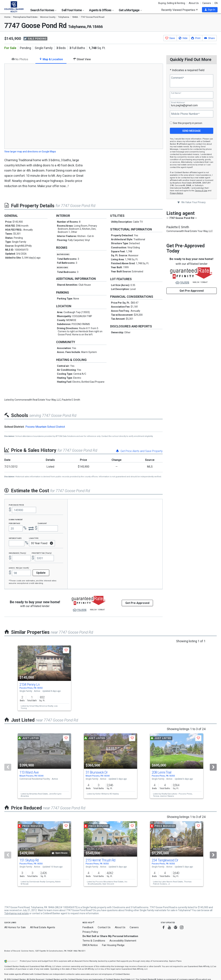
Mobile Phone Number (185, 114)
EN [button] (216, 3)
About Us (194, 3)
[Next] (213, 767)
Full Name (176, 93)
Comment (177, 78)
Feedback (88, 927)
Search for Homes (43, 10)
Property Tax (42, 553)
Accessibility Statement (123, 941)
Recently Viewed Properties (179, 10)
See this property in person (188, 123)
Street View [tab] (82, 59)
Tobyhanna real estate (17, 913)
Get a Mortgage (130, 10)
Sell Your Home (73, 10)
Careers (207, 3)
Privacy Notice (176, 193)
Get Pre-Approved (192, 291)
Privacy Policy (90, 932)
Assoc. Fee (19, 568)
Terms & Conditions (94, 941)
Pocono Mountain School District (45, 427)
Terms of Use (201, 191)
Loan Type (34, 538)
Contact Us (104, 927)
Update (41, 573)
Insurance (17, 553)
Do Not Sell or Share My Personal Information (110, 936)
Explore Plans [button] (175, 961)
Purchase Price (16, 505)
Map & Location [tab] (51, 59)
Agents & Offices (101, 10)
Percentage (15, 523)
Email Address (178, 103)
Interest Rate (15, 538)
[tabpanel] (83, 109)
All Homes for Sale (15, 927)
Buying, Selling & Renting (172, 3)
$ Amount (42, 523)
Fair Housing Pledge (113, 945)
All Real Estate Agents (43, 927)
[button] (210, 10)
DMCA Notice (90, 945)
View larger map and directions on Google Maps (30, 152)
